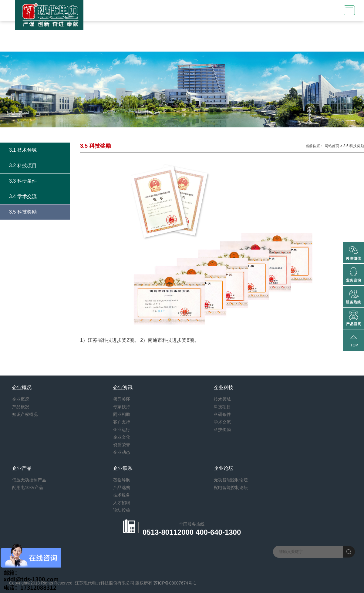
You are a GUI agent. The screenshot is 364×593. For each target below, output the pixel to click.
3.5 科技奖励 (23, 212)
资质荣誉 (122, 445)
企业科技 (224, 387)
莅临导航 (122, 480)
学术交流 (222, 422)
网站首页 (332, 146)
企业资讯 (123, 387)
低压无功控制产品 (29, 480)
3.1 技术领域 (23, 150)
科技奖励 (222, 430)
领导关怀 (122, 399)
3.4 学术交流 (23, 196)
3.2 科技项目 (23, 165)
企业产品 (22, 468)
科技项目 (222, 407)
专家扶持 (122, 407)
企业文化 (122, 437)
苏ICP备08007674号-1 (175, 583)
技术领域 (222, 399)
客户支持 (122, 422)
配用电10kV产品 (28, 487)
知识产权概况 (25, 414)
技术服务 (122, 495)
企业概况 (22, 387)
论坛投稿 (122, 510)
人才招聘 (122, 503)
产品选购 (122, 487)
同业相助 (122, 414)
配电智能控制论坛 (231, 487)
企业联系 (123, 468)
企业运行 (122, 430)
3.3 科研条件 (23, 181)
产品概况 (21, 407)
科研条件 (222, 414)
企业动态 (122, 452)
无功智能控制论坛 (231, 480)
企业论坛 (224, 468)
